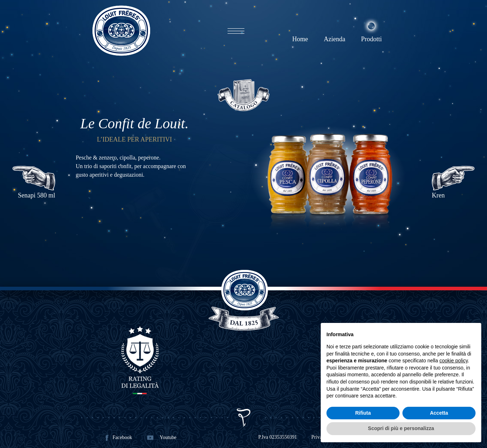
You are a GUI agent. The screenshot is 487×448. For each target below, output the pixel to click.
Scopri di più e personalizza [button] (401, 428)
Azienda (334, 39)
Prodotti (371, 39)
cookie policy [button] (453, 361)
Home (300, 39)
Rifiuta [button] (363, 413)
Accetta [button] (439, 413)
